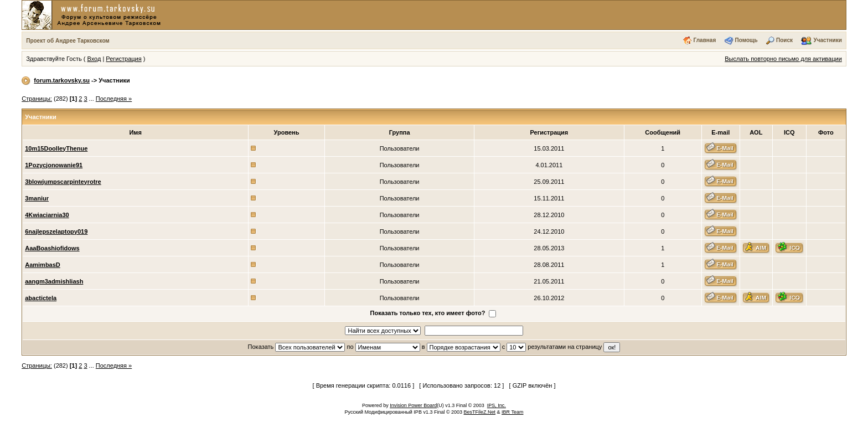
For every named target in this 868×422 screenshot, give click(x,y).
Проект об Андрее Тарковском (68, 41)
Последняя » (114, 99)
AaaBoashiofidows (52, 248)
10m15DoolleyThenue (56, 148)
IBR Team (512, 412)
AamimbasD (43, 265)
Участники (827, 40)
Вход (94, 59)
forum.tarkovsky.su (62, 80)
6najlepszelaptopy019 (56, 231)
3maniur (37, 198)
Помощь (746, 40)
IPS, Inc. (497, 405)
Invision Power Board (413, 405)
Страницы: (37, 99)
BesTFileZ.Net (480, 412)
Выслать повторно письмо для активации (783, 59)
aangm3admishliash (54, 281)
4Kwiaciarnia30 (47, 215)
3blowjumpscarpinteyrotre (63, 182)
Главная (705, 40)
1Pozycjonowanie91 (54, 165)
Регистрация (123, 59)
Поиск (784, 40)
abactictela (41, 298)
